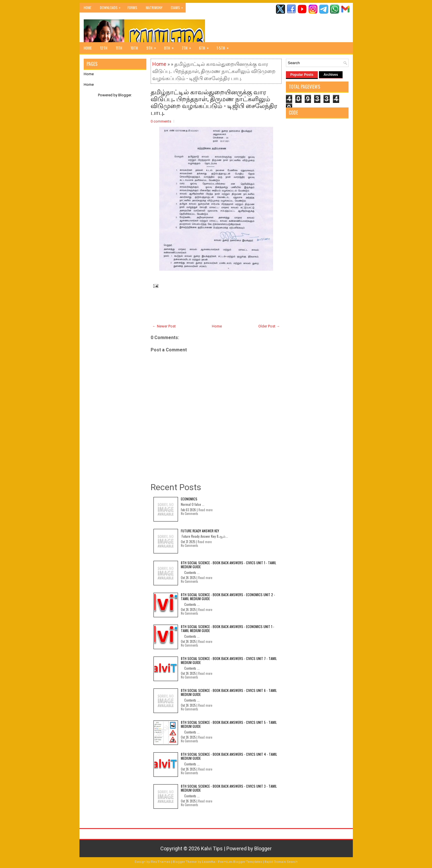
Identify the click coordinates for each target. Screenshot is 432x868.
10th (134, 48)
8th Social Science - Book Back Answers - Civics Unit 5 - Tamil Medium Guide (229, 724)
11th (119, 48)
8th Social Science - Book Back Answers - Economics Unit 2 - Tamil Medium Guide (228, 597)
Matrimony (154, 8)
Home (88, 8)
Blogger (125, 95)
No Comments (190, 514)
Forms (132, 8)
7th (188, 46)
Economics (189, 499)
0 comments (161, 121)
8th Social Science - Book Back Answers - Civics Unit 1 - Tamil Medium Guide (229, 565)
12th (104, 48)
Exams (178, 6)
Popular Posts (302, 75)
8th (171, 46)
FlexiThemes (160, 862)
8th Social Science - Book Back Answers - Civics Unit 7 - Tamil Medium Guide (229, 660)
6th (206, 46)
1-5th (225, 46)
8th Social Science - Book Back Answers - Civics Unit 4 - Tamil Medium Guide (229, 756)
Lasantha (209, 862)
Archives (331, 75)
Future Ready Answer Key (200, 531)
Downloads (112, 6)
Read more (205, 510)
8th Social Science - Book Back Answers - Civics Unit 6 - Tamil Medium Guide (229, 692)
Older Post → (269, 326)
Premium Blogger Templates (240, 862)
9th (153, 46)
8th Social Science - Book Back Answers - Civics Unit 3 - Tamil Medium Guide (229, 788)
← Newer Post (164, 326)
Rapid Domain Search (281, 862)
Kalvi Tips (212, 848)
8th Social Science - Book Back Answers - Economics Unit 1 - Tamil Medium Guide (228, 628)
